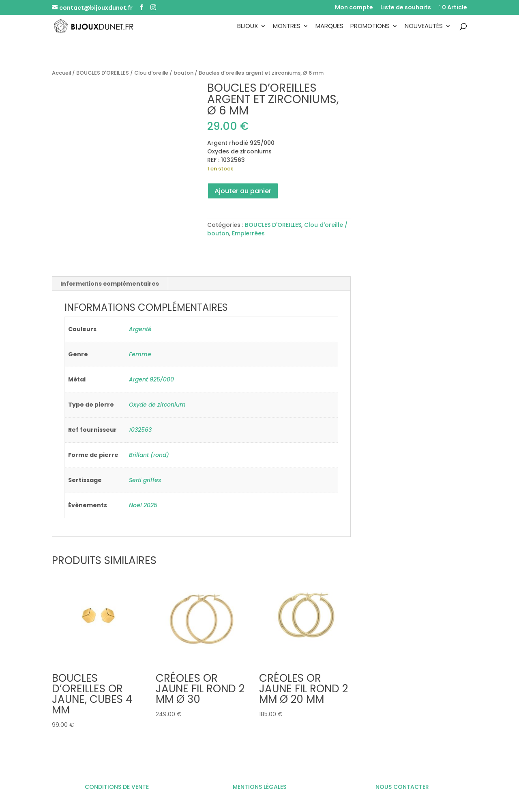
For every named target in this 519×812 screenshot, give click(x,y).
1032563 (140, 430)
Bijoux (248, 27)
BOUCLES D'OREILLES (103, 73)
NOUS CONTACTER (402, 787)
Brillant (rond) (149, 455)
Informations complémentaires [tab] (110, 284)
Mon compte (354, 8)
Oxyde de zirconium (157, 405)
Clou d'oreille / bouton (164, 73)
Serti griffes (145, 480)
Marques (329, 27)
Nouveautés (424, 27)
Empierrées (248, 233)
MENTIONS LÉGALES (259, 787)
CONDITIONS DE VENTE (117, 787)
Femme (140, 354)
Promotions (370, 27)
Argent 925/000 (151, 379)
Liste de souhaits (406, 8)
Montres (287, 27)
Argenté (140, 329)
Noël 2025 (143, 505)
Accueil (61, 73)
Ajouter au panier (243, 191)
